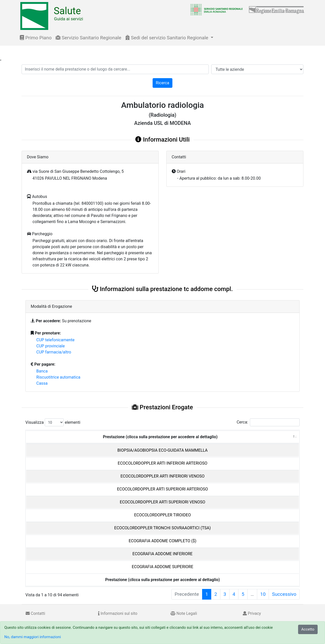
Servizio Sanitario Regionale (88, 38)
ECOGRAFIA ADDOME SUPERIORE (162, 567)
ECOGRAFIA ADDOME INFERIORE (163, 554)
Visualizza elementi (53, 422)
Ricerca (163, 83)
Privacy (252, 613)
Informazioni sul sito (118, 613)
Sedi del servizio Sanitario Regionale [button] (167, 38)
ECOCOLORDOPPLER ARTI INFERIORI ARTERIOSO (163, 463)
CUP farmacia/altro (54, 352)
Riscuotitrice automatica (58, 377)
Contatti (35, 613)
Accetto (308, 629)
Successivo (284, 594)
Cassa (42, 383)
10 (263, 594)
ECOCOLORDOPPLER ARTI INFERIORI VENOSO (163, 476)
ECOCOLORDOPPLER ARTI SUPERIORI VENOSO (162, 502)
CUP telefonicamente (55, 340)
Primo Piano (36, 38)
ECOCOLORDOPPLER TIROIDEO (162, 515)
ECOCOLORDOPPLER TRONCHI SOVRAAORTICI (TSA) (162, 528)
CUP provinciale (51, 346)
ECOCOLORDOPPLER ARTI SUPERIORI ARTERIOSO (162, 489)
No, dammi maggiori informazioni (33, 637)
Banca (42, 371)
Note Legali (184, 613)
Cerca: (268, 422)
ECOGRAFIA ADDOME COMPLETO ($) (163, 541)
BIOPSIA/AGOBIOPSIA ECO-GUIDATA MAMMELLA (162, 450)
